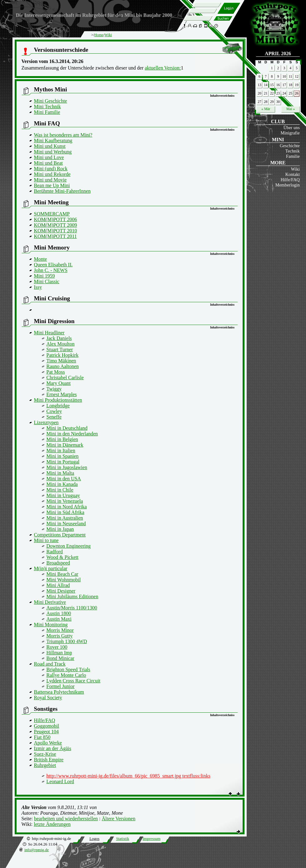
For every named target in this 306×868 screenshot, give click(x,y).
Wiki (295, 169)
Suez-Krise (45, 754)
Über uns (292, 128)
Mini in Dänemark (65, 445)
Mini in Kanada (62, 484)
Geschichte (290, 146)
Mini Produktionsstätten (58, 400)
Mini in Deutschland (67, 428)
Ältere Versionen (119, 819)
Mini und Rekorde (52, 174)
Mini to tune (46, 540)
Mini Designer (61, 591)
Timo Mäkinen (61, 361)
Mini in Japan (60, 529)
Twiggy (54, 389)
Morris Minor (60, 630)
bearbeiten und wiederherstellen (66, 819)
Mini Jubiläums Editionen (72, 596)
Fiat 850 (42, 737)
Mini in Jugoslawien (67, 467)
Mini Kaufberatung (53, 141)
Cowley (54, 411)
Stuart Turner (60, 349)
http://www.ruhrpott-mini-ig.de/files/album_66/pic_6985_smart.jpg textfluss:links (128, 776)
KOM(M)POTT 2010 (56, 231)
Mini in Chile (60, 490)
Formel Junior (61, 686)
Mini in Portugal (63, 462)
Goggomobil (47, 726)
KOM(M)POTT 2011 (55, 236)
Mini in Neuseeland (66, 524)
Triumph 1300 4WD (67, 641)
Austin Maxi (59, 619)
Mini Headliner (49, 333)
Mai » (291, 109)
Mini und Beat (48, 163)
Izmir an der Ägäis (53, 748)
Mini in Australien (65, 518)
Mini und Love (49, 157)
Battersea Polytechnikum (59, 692)
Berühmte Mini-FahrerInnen (62, 191)
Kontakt (293, 174)
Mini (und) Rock (51, 169)
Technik (293, 151)
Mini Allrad (58, 585)
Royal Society (48, 698)
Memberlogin (288, 185)
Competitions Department (60, 535)
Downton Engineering (69, 546)
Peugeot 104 (47, 732)
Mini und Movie (50, 180)
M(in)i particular (51, 568)
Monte (41, 259)
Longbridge (58, 406)
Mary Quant (59, 383)
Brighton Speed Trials (68, 669)
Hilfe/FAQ (290, 180)
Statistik (123, 839)
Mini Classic (47, 281)
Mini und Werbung (53, 152)
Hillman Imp (59, 653)
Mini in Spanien (63, 456)
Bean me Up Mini (52, 185)
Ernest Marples (62, 394)
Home (99, 35)
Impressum (152, 839)
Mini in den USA (64, 479)
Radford (55, 552)
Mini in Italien (61, 451)
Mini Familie (47, 112)
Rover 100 (57, 647)
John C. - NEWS (51, 270)
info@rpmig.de (37, 850)
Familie (293, 156)
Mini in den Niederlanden (72, 434)
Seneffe (54, 417)
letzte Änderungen (52, 824)
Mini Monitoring (51, 625)
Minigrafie (290, 133)
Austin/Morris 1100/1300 (72, 608)
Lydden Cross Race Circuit (74, 681)
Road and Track (50, 664)
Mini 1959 (44, 276)
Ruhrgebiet (45, 765)
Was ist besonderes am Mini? (63, 135)
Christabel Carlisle (65, 378)
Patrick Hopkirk (63, 355)
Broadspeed (58, 563)
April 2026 (278, 53)
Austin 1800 (59, 613)
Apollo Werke (48, 743)
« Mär (266, 109)
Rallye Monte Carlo (66, 675)
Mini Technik (47, 107)
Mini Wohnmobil (64, 580)
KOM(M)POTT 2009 (56, 225)
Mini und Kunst (50, 146)
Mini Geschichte (51, 101)
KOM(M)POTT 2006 (56, 219)
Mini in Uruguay (63, 495)
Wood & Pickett (63, 557)
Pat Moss (56, 372)
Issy (38, 287)
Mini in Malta (60, 473)
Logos (94, 839)
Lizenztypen (46, 422)
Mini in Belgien (62, 439)
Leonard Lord (60, 781)
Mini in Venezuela (65, 501)
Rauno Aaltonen (63, 366)
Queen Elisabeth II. (53, 265)
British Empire (49, 760)
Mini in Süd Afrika (65, 512)
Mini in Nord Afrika (67, 507)
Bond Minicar (60, 658)
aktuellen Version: (163, 68)
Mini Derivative (50, 602)
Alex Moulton (61, 344)
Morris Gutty (60, 636)
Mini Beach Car (62, 574)
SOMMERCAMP (52, 214)
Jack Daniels (59, 338)
